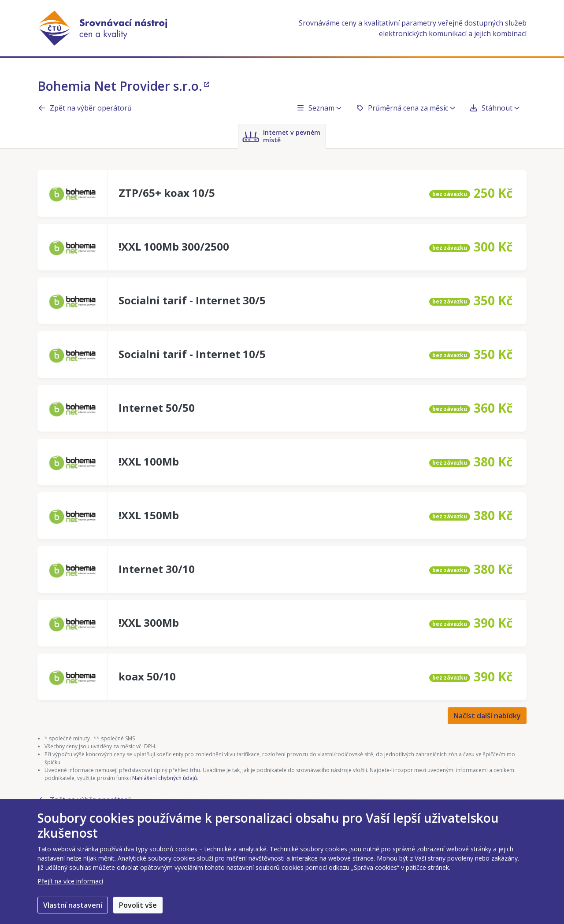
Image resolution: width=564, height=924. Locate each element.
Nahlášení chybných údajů (165, 778)
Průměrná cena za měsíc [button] (405, 108)
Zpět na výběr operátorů (85, 108)
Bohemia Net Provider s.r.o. (123, 86)
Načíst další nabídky (487, 716)
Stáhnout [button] (494, 108)
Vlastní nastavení (73, 905)
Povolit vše (138, 905)
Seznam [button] (319, 108)
